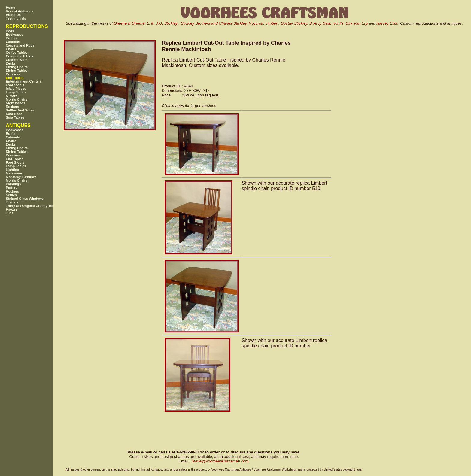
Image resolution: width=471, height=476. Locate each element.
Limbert (272, 23)
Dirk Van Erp (357, 23)
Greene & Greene (129, 23)
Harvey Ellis (387, 23)
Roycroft (256, 23)
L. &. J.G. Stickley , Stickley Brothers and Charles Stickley (197, 23)
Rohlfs (338, 23)
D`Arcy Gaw (320, 23)
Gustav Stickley (294, 23)
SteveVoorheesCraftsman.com (220, 461)
